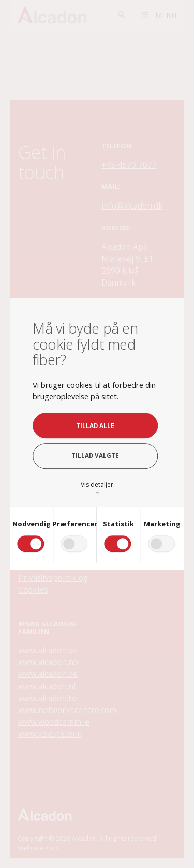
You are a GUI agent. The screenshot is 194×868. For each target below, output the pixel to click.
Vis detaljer (97, 488)
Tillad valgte (95, 456)
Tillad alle (95, 426)
